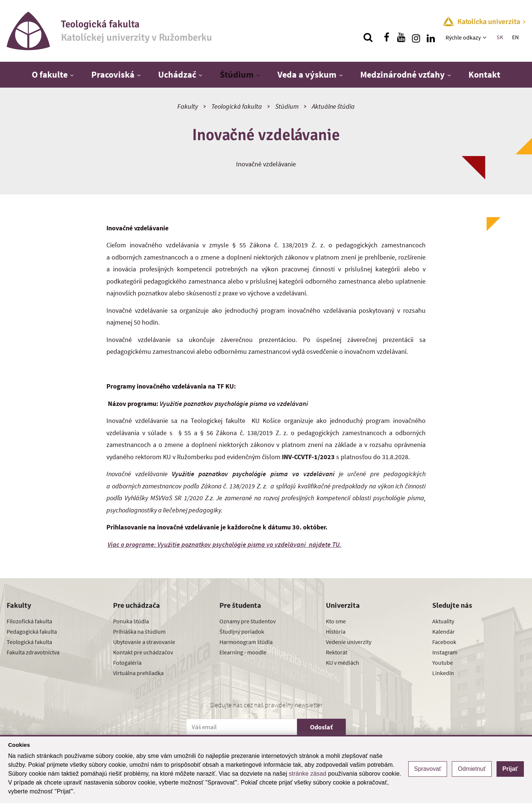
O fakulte (50, 74)
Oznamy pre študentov (248, 621)
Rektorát (337, 652)
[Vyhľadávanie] (368, 37)
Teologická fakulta (237, 106)
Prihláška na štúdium (139, 631)
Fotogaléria (127, 663)
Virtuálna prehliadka (138, 673)
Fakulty (188, 106)
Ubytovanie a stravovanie (144, 642)
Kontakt (484, 74)
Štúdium (237, 74)
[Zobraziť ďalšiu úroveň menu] (485, 37)
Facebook (444, 642)
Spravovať (428, 769)
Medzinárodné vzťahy (403, 74)
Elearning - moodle (243, 652)
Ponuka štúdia (131, 621)
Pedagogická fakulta (32, 631)
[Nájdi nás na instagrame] (416, 37)
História (336, 631)
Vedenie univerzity (349, 642)
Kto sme (336, 621)
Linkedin (443, 673)
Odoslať (321, 727)
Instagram (445, 652)
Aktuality (443, 621)
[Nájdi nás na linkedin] (431, 37)
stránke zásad (308, 774)
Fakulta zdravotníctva (33, 652)
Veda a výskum (307, 74)
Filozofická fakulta (29, 621)
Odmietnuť (472, 769)
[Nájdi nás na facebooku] (386, 37)
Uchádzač (177, 74)
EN (515, 37)
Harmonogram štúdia (246, 642)
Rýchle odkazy (463, 37)
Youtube (443, 663)
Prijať (510, 769)
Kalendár (444, 631)
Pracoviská (113, 74)
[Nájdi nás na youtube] (401, 37)
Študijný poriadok (242, 631)
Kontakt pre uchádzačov (143, 652)
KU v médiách (342, 663)
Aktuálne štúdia (333, 106)
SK (500, 37)
